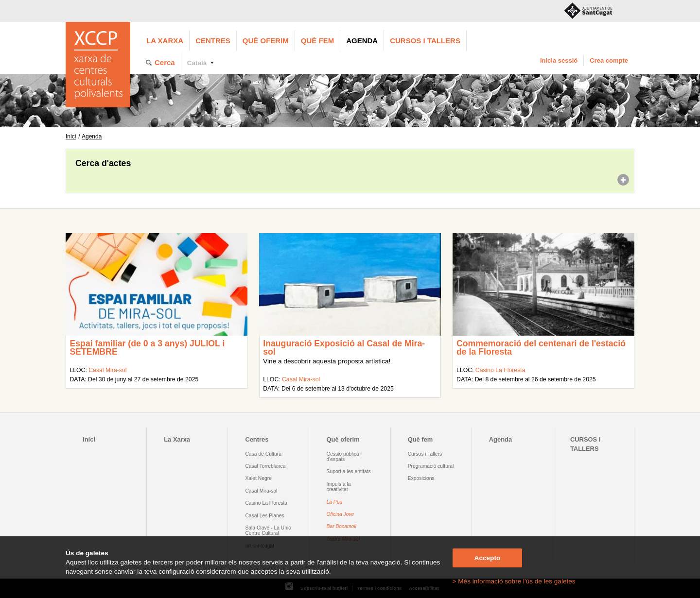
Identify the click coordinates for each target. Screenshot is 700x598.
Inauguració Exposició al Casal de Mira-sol (344, 348)
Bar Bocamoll (341, 526)
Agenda (362, 41)
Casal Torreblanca (265, 466)
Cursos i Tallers (425, 454)
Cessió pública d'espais (343, 457)
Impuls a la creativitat (339, 487)
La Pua (335, 502)
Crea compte (609, 60)
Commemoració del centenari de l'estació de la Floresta (541, 348)
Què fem (317, 41)
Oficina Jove (341, 514)
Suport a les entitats (349, 471)
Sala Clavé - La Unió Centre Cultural (268, 530)
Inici (71, 137)
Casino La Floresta (500, 370)
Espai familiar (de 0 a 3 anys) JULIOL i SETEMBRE (147, 348)
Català (197, 63)
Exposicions (421, 478)
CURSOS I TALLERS (425, 41)
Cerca (165, 62)
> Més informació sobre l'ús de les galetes (514, 581)
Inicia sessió (559, 60)
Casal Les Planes (264, 516)
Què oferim (266, 41)
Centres (213, 41)
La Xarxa (165, 41)
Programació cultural (431, 466)
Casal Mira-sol (107, 370)
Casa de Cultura (263, 454)
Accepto (488, 558)
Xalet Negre (258, 478)
